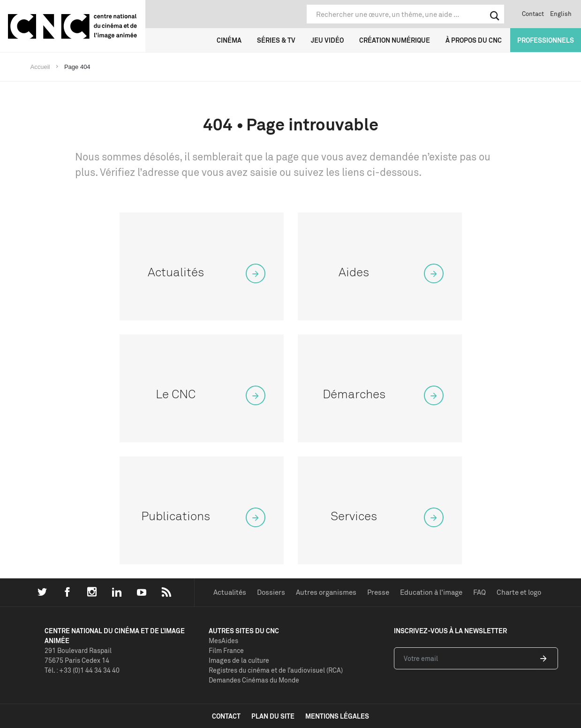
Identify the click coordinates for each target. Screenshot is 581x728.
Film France (226, 650)
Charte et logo (519, 592)
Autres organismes (326, 592)
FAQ (479, 592)
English (561, 14)
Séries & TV (276, 40)
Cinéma (229, 40)
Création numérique (395, 40)
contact (226, 716)
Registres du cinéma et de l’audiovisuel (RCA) (276, 670)
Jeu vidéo (327, 40)
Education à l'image (431, 592)
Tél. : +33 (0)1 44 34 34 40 (82, 670)
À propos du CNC (474, 40)
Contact (533, 14)
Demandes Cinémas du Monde (254, 680)
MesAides (223, 641)
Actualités (230, 592)
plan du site (273, 716)
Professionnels (546, 40)
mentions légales (337, 716)
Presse (378, 592)
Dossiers (271, 592)
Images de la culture (239, 660)
